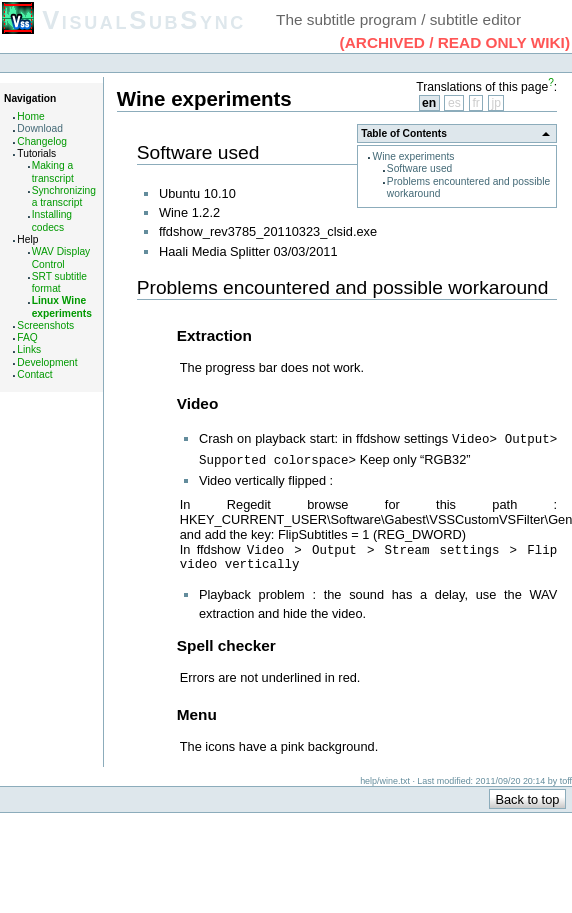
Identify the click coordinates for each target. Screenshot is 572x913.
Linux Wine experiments (62, 306)
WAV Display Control (61, 257)
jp (496, 103)
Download (40, 128)
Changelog (42, 141)
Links (29, 349)
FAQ (27, 337)
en (429, 103)
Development (47, 362)
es (454, 103)
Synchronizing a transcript (64, 196)
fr (475, 103)
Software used (419, 168)
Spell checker (226, 645)
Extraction (214, 335)
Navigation (30, 98)
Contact (34, 374)
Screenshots (45, 325)
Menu (197, 714)
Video (198, 403)
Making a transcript (53, 171)
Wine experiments (414, 156)
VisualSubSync (144, 20)
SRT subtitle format (59, 282)
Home (30, 116)
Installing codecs (52, 220)
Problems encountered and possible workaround (343, 287)
